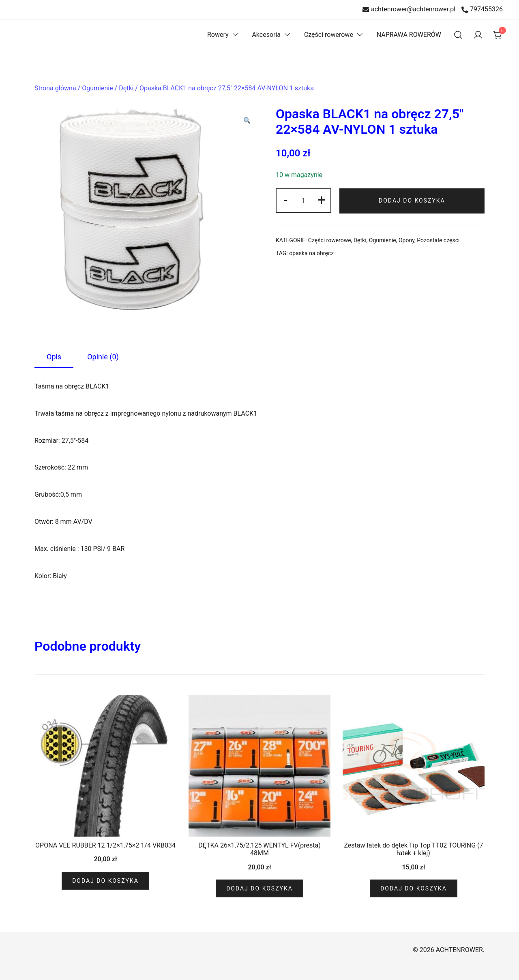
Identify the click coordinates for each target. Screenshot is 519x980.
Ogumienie (97, 88)
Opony (406, 240)
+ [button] (322, 200)
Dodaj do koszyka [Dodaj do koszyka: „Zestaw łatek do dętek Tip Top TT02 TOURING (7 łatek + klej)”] (414, 888)
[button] (247, 121)
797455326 (482, 10)
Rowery (218, 35)
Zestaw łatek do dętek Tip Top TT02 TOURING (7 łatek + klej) (413, 849)
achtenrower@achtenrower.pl (409, 10)
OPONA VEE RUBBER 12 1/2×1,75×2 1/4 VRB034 (105, 845)
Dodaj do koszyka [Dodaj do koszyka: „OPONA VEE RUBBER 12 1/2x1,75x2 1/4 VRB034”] (105, 881)
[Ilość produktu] (303, 201)
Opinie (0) (103, 357)
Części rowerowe (329, 35)
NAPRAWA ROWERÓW (409, 35)
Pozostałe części (438, 240)
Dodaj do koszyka (412, 201)
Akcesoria (266, 35)
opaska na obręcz (311, 253)
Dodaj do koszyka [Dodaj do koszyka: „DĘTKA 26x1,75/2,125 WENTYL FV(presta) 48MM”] (259, 888)
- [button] (285, 200)
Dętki (126, 88)
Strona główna (55, 88)
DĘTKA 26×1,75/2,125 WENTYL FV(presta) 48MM (259, 849)
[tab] (54, 357)
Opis (54, 357)
